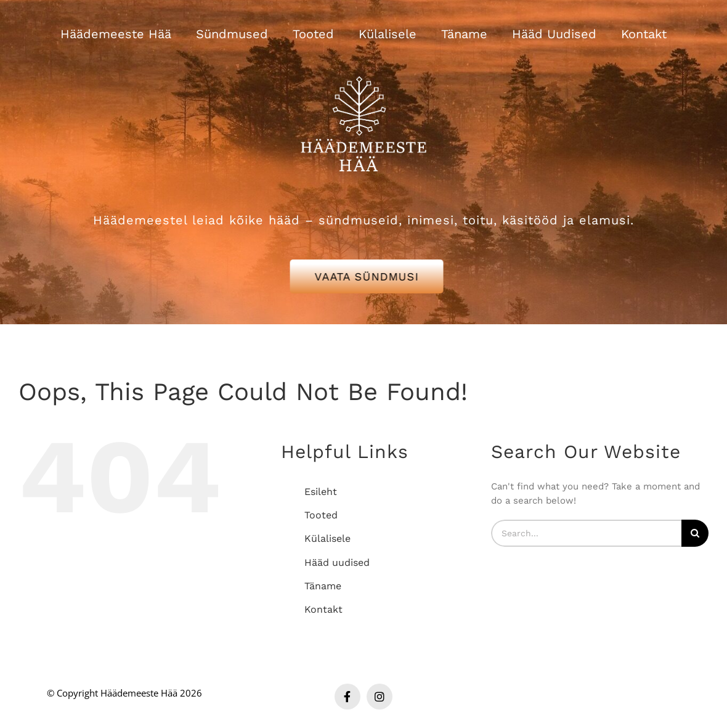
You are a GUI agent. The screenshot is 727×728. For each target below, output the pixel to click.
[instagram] (380, 697)
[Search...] (586, 533)
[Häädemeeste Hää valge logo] (363, 61)
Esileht (321, 492)
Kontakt (323, 609)
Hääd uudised (337, 562)
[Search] (695, 533)
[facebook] (347, 697)
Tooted (321, 515)
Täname (323, 586)
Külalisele (327, 538)
